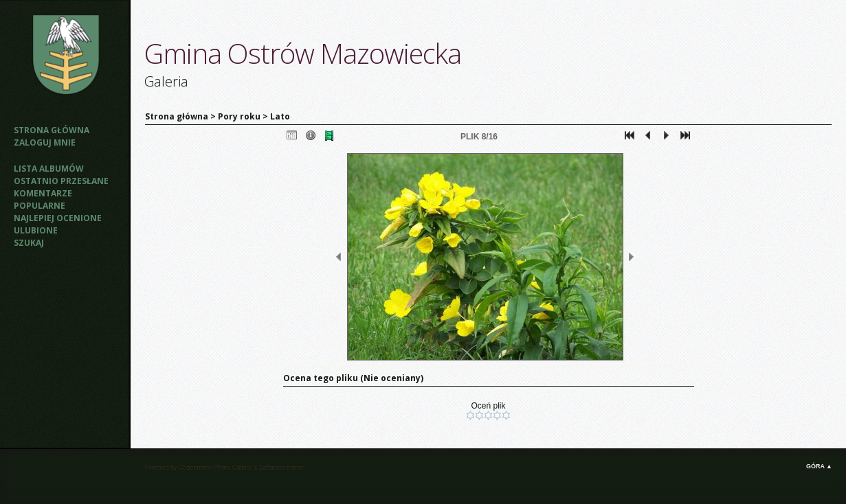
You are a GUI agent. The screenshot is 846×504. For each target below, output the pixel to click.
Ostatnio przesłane (61, 181)
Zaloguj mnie (45, 142)
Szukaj (29, 243)
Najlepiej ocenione (58, 218)
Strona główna (52, 130)
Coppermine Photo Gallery (215, 468)
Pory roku (239, 116)
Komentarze (43, 193)
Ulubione (36, 230)
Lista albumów (49, 169)
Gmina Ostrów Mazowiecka (303, 53)
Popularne (40, 206)
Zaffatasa (272, 468)
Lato (280, 116)
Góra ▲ (819, 466)
